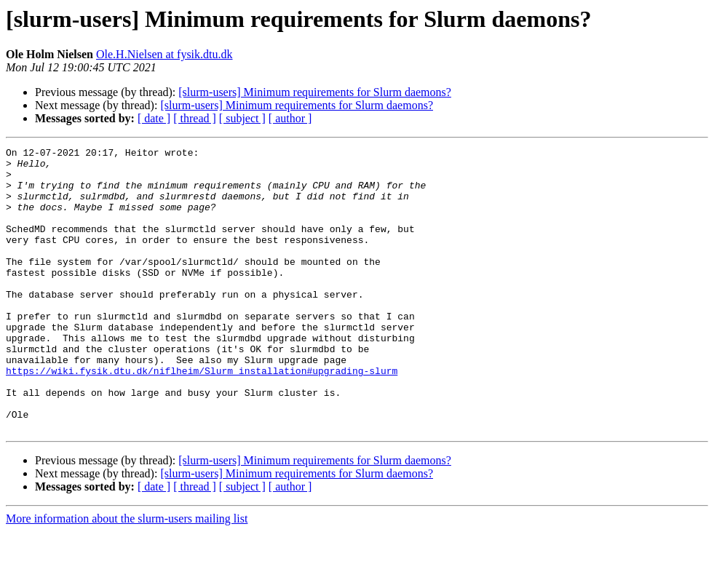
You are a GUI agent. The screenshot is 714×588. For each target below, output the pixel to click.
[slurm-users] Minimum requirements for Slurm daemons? (315, 92)
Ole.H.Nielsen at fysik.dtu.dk (164, 54)
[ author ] (290, 118)
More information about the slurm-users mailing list (127, 575)
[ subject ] (242, 118)
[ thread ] (195, 118)
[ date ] (154, 118)
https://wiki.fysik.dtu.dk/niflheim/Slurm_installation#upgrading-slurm (202, 416)
